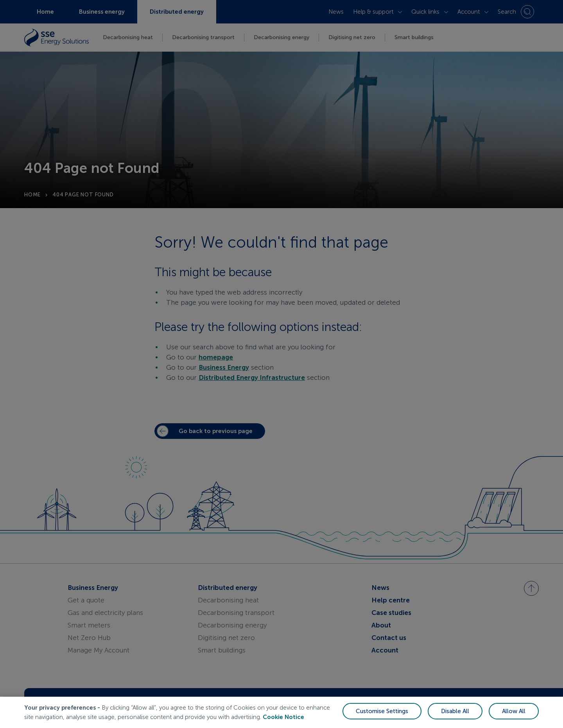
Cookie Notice (283, 717)
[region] (281, 712)
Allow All (514, 711)
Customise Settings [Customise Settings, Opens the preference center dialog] (382, 711)
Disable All (455, 711)
